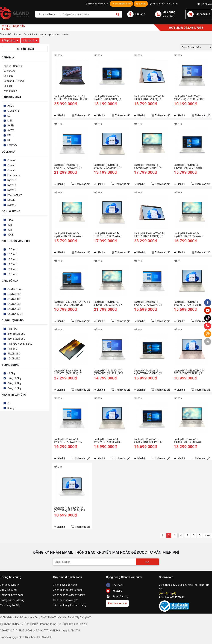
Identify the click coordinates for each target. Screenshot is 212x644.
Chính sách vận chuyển (66, 600)
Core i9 (11, 200)
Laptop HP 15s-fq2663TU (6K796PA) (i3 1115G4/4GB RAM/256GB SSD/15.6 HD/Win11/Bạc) (189, 98)
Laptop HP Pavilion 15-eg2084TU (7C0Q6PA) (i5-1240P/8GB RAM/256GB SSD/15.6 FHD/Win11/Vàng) (70, 235)
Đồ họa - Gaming (13, 66)
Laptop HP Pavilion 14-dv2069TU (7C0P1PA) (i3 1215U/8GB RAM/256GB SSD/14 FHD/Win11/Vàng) (109, 166)
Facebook (115, 585)
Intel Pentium (15, 195)
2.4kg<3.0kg (14, 388)
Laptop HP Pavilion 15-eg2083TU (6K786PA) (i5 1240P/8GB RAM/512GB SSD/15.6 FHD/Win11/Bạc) (149, 441)
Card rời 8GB (14, 309)
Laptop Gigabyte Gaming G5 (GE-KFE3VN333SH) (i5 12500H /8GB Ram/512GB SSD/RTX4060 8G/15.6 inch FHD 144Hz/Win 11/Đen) (72, 98)
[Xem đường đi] (167, 593)
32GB (10, 235)
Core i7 (11, 160)
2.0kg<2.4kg (14, 383)
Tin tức (173, 4)
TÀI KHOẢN (205, 4)
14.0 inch (12, 254)
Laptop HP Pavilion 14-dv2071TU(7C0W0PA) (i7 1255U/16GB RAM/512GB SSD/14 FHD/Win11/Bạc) (68, 166)
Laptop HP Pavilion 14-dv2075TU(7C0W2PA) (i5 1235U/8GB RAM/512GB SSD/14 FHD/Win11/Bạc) (68, 441)
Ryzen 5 (12, 185)
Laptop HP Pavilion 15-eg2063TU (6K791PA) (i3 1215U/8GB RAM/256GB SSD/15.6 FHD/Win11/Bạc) (109, 98)
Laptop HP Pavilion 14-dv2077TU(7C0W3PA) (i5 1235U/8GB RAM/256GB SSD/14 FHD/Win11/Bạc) (148, 303)
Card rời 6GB (14, 304)
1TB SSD (12, 349)
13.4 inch (12, 269)
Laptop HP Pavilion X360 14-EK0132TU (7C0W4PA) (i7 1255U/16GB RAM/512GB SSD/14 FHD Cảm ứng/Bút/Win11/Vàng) (150, 235)
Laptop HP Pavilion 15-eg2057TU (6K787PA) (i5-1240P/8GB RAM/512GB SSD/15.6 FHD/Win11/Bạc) (149, 372)
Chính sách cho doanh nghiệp (69, 595)
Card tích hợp (15, 289)
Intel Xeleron (14, 175)
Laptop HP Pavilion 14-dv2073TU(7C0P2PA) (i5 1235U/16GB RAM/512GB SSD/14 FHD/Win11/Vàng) (109, 235)
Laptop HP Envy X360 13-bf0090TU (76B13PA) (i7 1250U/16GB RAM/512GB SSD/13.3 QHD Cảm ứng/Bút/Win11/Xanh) (68, 372)
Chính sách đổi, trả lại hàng (68, 590)
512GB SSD (14, 354)
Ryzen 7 (12, 190)
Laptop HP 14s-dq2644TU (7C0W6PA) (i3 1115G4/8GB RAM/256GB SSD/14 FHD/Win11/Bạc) (70, 509)
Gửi (147, 562)
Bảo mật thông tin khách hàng (70, 605)
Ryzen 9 (12, 205)
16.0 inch (12, 274)
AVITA (11, 130)
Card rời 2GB (14, 294)
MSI (10, 121)
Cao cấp (8, 86)
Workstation (10, 91)
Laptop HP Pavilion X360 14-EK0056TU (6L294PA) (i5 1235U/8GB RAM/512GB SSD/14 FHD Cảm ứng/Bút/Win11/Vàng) (150, 98)
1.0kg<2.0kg (10, 41)
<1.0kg (11, 373)
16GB (10, 220)
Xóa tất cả (30, 41)
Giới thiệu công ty (9, 585)
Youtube (114, 591)
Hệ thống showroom (97, 4)
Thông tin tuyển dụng (12, 595)
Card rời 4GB (14, 299)
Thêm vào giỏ (83, 115)
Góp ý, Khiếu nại (8, 590)
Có (9, 403)
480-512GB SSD (16, 339)
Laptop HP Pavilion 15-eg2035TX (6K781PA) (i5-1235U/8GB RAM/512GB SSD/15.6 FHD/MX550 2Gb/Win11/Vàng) (148, 166)
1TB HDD (12, 329)
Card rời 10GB (15, 314)
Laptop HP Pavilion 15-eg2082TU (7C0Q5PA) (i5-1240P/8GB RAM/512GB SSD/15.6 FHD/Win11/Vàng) (190, 235)
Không (11, 408)
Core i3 (11, 170)
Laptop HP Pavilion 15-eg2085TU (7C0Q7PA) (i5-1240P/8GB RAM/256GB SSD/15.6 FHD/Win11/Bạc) (189, 166)
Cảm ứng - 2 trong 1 (15, 81)
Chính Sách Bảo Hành (65, 585)
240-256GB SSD (16, 334)
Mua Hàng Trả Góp (10, 605)
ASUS (11, 106)
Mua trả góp (157, 4)
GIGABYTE (13, 111)
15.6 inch (12, 249)
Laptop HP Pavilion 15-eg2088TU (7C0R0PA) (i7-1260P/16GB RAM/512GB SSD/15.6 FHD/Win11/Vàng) (110, 303)
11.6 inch (12, 264)
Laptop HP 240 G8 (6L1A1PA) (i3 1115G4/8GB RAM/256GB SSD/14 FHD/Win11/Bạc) (72, 303)
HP (9, 140)
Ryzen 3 (12, 180)
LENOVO (12, 145)
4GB (10, 225)
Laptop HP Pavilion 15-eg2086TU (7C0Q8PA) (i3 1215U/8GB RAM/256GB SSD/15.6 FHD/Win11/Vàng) (190, 441)
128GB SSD (14, 359)
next (208, 535)
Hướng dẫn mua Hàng (12, 600)
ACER (11, 126)
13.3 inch (12, 259)
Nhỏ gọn (8, 76)
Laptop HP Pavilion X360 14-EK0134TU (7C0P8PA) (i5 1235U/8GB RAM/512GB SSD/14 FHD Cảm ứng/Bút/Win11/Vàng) (190, 372)
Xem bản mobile (117, 603)
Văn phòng (10, 71)
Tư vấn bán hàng (121, 4)
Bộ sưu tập (141, 4)
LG (9, 116)
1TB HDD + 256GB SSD (20, 344)
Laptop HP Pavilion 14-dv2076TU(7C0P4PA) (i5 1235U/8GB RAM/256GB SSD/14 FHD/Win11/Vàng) (189, 303)
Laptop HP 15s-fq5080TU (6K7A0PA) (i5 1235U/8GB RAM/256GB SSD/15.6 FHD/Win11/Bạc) (109, 372)
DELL (10, 135)
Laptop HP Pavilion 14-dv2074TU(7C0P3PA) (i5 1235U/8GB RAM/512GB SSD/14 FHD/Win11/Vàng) (109, 441)
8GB (10, 230)
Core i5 (11, 165)
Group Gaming (117, 596)
